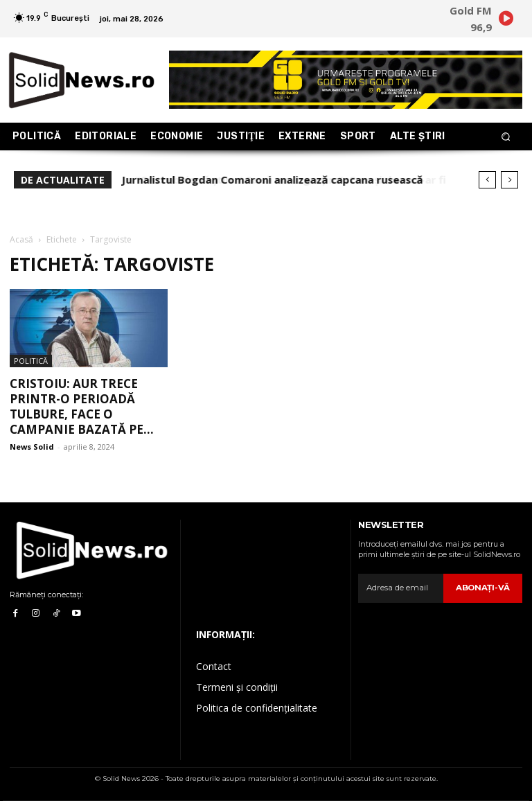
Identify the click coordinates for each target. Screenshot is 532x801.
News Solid (32, 447)
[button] (506, 137)
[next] (509, 180)
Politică (31, 361)
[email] (402, 588)
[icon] (506, 21)
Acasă (21, 239)
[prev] (487, 180)
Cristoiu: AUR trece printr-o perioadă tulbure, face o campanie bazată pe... (82, 406)
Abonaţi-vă (485, 588)
